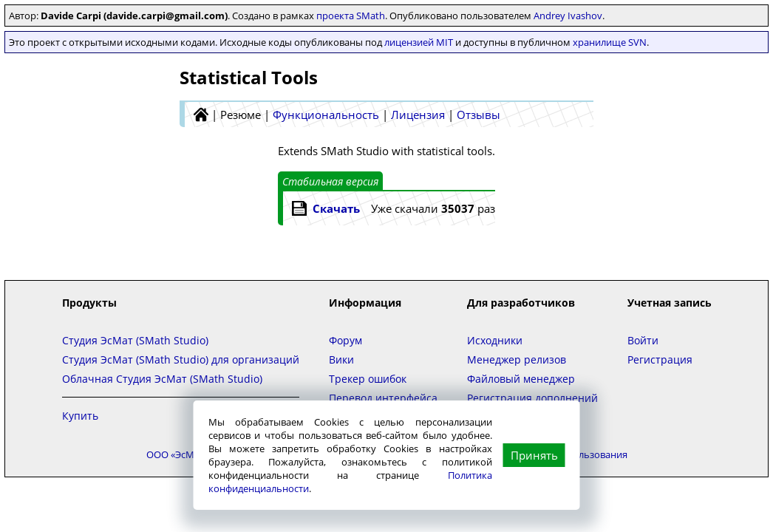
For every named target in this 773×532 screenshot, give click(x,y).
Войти (643, 340)
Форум (345, 340)
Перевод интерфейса (383, 398)
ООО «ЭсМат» (177, 454)
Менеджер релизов (517, 359)
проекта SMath (351, 16)
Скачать (336, 208)
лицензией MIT (419, 42)
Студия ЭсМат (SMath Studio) (135, 340)
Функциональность (326, 115)
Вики (341, 359)
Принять (534, 455)
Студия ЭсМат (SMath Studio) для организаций (181, 359)
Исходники (495, 340)
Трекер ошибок (368, 379)
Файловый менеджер (521, 379)
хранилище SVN (610, 42)
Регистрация (660, 359)
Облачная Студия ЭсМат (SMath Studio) (162, 379)
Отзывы (479, 115)
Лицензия (418, 115)
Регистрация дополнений (532, 398)
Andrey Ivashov (568, 16)
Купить (80, 416)
